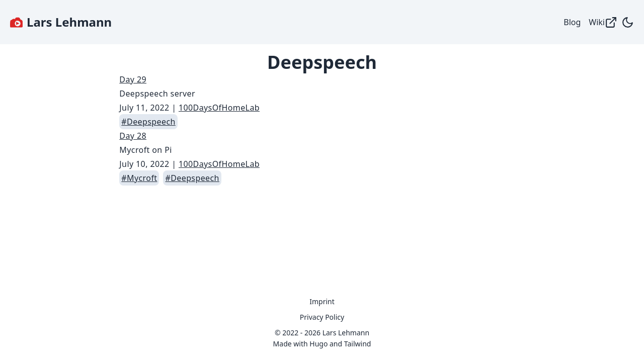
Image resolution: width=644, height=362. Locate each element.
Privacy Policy (322, 317)
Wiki (603, 22)
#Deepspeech (148, 122)
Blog (572, 22)
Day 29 (133, 79)
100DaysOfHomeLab (219, 108)
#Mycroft (139, 178)
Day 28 (133, 136)
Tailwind (358, 344)
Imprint (322, 301)
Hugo (318, 344)
